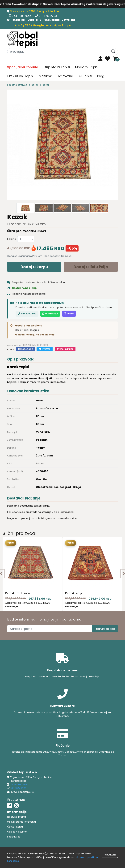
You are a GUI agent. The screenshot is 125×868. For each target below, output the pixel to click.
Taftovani (65, 76)
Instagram (65, 349)
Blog (101, 76)
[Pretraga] (113, 51)
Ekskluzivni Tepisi (20, 76)
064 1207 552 (27, 314)
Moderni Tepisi (87, 67)
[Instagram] (17, 806)
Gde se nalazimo (17, 832)
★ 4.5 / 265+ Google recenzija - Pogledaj (45, 25)
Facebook (26, 349)
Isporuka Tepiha (17, 817)
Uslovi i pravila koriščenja (21, 822)
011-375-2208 (48, 16)
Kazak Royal (75, 593)
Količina (12, 239)
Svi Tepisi (85, 76)
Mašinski (45, 76)
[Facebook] (9, 806)
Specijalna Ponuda (23, 67)
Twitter (45, 349)
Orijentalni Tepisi (57, 67)
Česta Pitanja (15, 827)
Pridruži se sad (105, 629)
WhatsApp (50, 314)
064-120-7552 (22, 16)
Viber (69, 314)
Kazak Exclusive (17, 593)
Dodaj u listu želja (91, 267)
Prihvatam (110, 855)
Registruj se (14, 837)
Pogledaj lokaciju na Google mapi (35, 335)
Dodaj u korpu (34, 267)
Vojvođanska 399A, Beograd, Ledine (35, 11)
